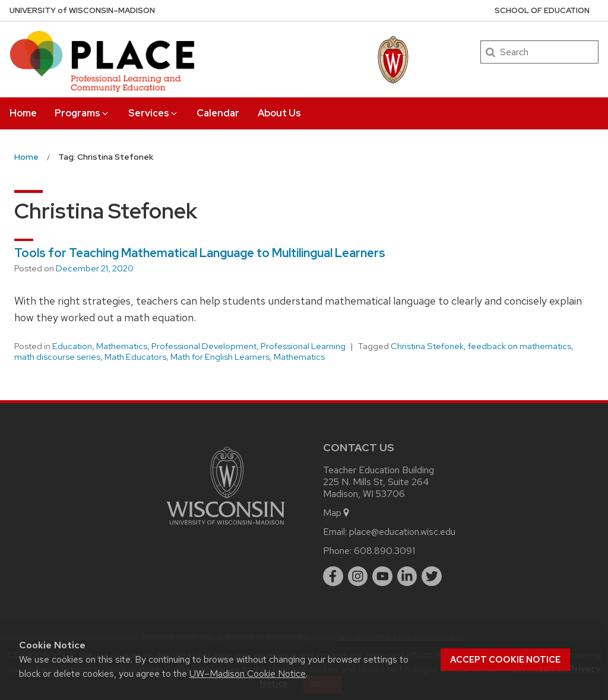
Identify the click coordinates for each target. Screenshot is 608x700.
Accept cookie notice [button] (505, 660)
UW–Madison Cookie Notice (248, 674)
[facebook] (333, 577)
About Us (279, 113)
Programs (82, 113)
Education (72, 346)
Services (153, 113)
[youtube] (382, 577)
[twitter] (432, 577)
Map (337, 513)
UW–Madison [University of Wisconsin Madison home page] (82, 10)
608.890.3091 (384, 551)
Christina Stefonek (427, 346)
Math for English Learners (220, 357)
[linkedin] (407, 577)
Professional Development (204, 346)
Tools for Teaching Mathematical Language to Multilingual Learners (200, 253)
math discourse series (57, 357)
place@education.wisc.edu (402, 532)
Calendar (218, 113)
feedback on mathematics (520, 346)
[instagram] (358, 577)
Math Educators (135, 357)
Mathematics (122, 346)
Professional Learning (303, 346)
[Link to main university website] (226, 527)
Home (23, 113)
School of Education (542, 10)
